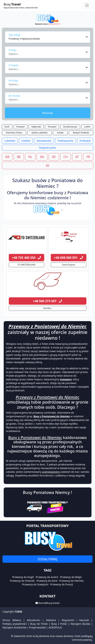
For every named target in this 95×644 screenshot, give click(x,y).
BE (19, 157)
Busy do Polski (39, 624)
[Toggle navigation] (87, 6)
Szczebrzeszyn (70, 127)
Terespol (52, 127)
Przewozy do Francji (62, 584)
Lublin (87, 127)
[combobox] (48, 37)
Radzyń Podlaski (81, 133)
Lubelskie (10, 141)
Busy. (21, 6)
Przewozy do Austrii (47, 577)
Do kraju (13, 80)
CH (65, 157)
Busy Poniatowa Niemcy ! (47, 492)
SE (47, 165)
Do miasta (14, 96)
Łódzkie (26, 141)
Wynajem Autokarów (14, 627)
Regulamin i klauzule (75, 620)
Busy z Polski (59, 624)
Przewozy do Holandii (22, 581)
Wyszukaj (47, 113)
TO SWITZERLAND (27, 265)
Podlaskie (85, 141)
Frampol (20, 127)
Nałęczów (36, 127)
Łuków (60, 133)
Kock (7, 127)
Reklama (51, 620)
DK (42, 157)
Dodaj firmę (48, 559)
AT (77, 157)
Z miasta (14, 65)
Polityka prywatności (15, 624)
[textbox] (47, 53)
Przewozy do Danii (47, 581)
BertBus (48, 308)
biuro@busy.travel (49, 603)
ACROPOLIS (55, 627)
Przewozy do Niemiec (72, 581)
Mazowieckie (44, 141)
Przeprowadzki (37, 627)
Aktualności (34, 620)
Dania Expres (69, 265)
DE (54, 157)
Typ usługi (14, 35)
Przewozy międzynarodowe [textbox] (24, 39)
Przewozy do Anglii (23, 577)
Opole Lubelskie (40, 133)
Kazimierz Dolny (14, 133)
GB (7, 157)
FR (88, 157)
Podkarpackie (65, 141)
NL (30, 157)
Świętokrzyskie (47, 148)
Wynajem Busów (80, 624)
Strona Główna (12, 620)
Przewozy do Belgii (71, 577)
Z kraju (13, 50)
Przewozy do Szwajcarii (35, 584)
